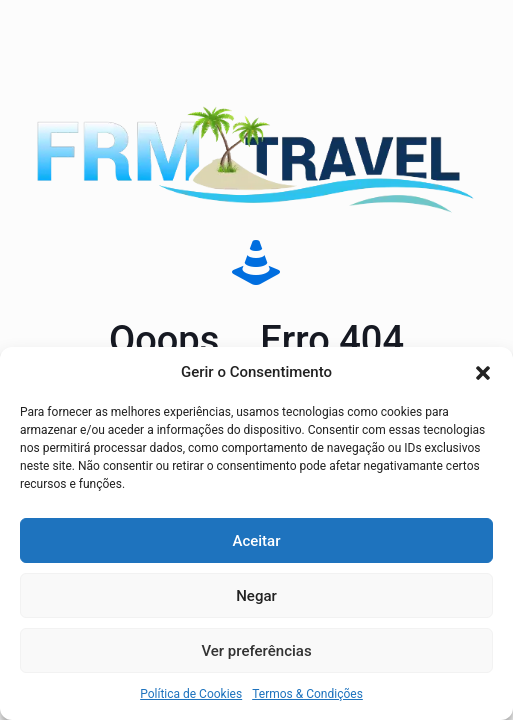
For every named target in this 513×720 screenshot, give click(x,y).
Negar (256, 596)
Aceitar (256, 541)
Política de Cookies (191, 694)
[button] (483, 373)
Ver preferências (256, 651)
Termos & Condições (307, 694)
